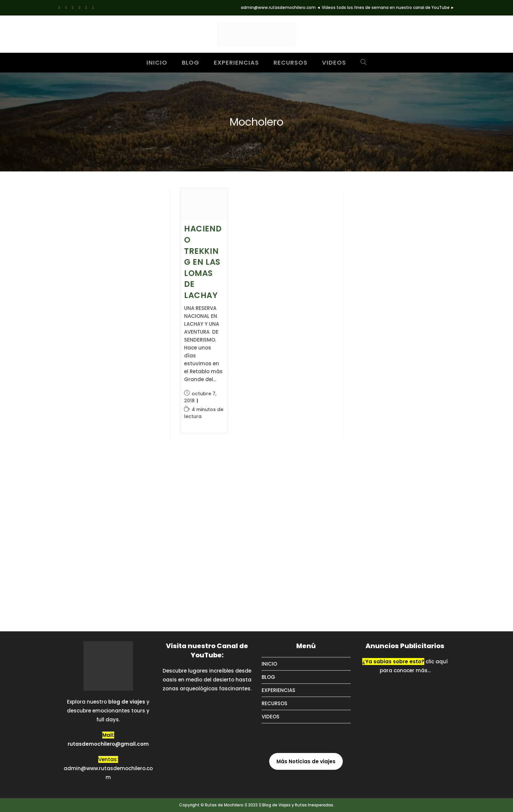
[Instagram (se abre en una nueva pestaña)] (80, 8)
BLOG (268, 677)
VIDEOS (271, 717)
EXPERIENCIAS (278, 690)
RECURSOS (274, 703)
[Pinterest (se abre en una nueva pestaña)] (73, 8)
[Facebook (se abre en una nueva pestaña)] (66, 8)
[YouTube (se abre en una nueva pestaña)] (93, 8)
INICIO (269, 664)
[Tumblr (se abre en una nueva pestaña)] (86, 8)
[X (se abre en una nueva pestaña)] (61, 8)
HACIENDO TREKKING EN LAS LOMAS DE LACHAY (203, 262)
